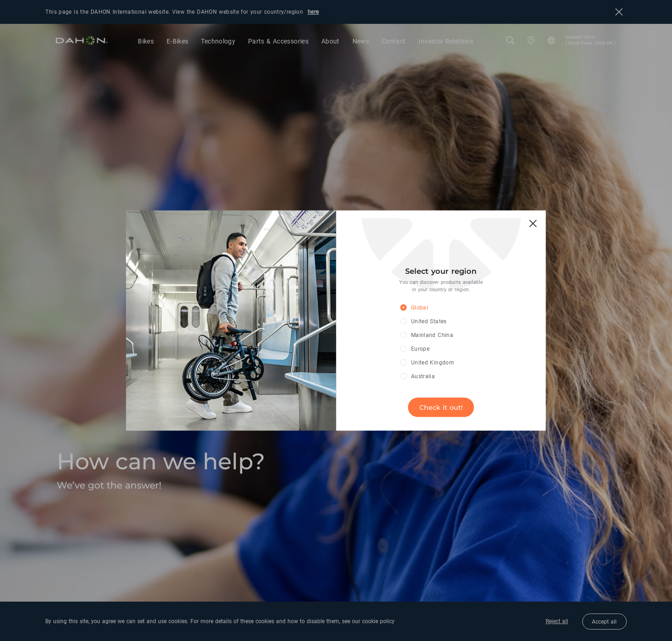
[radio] (434, 308)
